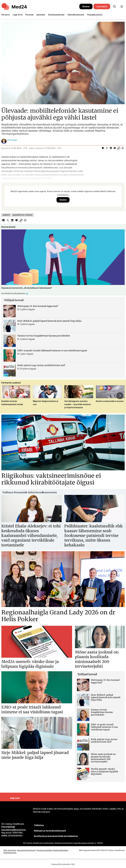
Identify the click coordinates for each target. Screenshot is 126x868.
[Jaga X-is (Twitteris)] (107, 148)
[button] (120, 396)
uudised (6, 215)
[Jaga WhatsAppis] (123, 148)
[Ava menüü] (122, 7)
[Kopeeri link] (119, 148)
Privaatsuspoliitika (44, 850)
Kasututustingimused (26, 850)
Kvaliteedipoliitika (60, 850)
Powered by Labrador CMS (63, 864)
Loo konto (102, 6)
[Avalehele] (15, 7)
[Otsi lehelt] (114, 7)
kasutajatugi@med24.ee (14, 830)
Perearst (6, 15)
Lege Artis (18, 15)
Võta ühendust (10, 850)
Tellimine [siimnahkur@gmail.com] (39, 825)
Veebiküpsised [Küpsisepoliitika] (10, 853)
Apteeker (41, 15)
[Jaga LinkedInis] (111, 148)
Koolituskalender (56, 15)
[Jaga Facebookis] (103, 148)
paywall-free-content (23, 215)
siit (27, 293)
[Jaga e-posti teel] (115, 148)
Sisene (86, 6)
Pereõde (29, 15)
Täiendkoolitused (76, 15)
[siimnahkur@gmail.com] (50, 831)
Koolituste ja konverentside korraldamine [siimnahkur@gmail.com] (56, 836)
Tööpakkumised (94, 15)
